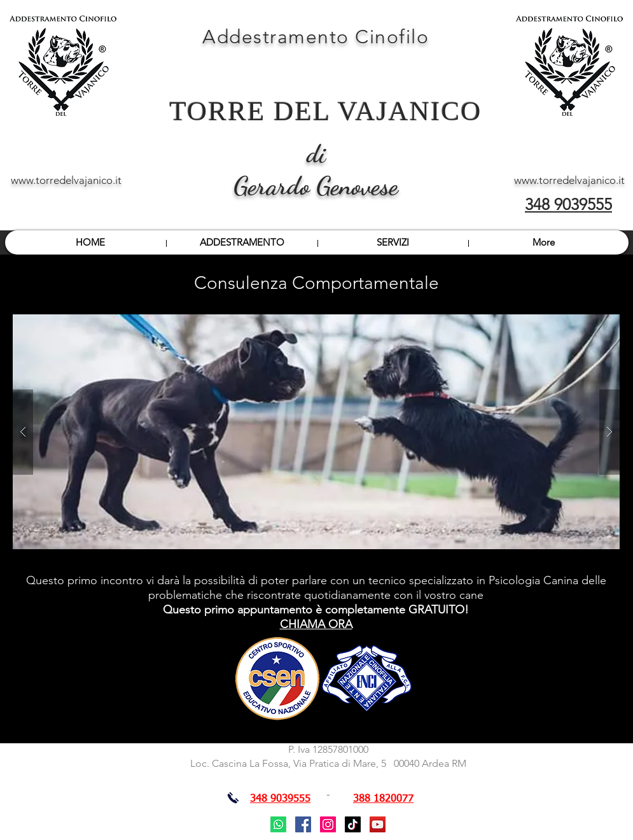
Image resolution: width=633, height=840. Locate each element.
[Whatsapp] (278, 824)
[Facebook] (303, 824)
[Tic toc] (353, 824)
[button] (316, 432)
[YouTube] (378, 824)
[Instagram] (328, 824)
